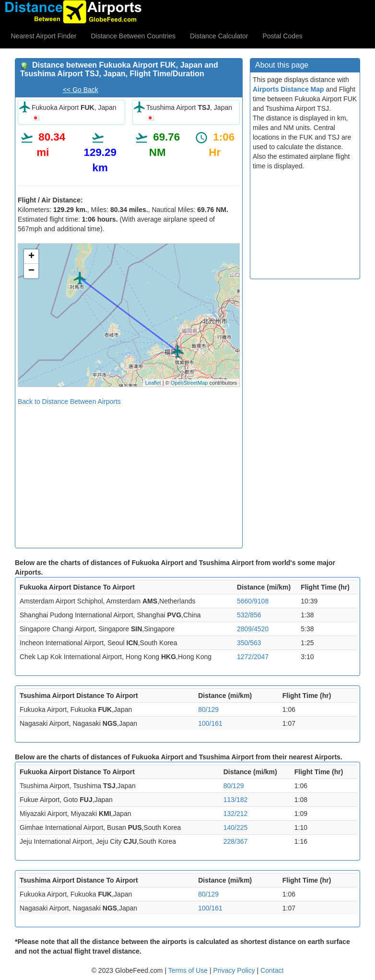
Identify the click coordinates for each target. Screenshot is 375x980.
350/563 (249, 643)
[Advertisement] (129, 473)
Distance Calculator (219, 36)
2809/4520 (253, 629)
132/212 (236, 814)
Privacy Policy (235, 970)
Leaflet (153, 383)
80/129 (208, 709)
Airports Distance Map (288, 89)
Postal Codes (283, 36)
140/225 (236, 827)
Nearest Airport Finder (44, 36)
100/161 (210, 723)
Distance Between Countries (133, 36)
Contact (272, 970)
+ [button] (31, 257)
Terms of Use (189, 970)
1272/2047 (253, 657)
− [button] (31, 271)
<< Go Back (81, 90)
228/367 (236, 841)
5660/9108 (253, 601)
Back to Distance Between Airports (69, 401)
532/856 (249, 615)
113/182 (236, 800)
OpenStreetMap (189, 383)
